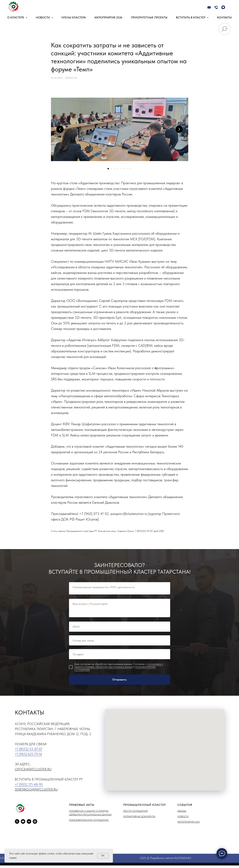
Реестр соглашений (135, 813)
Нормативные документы (139, 819)
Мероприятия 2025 (189, 825)
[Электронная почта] (209, 7)
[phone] (17, 824)
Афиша (182, 813)
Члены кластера (74, 17)
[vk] (29, 824)
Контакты (224, 17)
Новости (183, 819)
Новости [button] (43, 17)
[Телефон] (216, 7)
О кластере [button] (16, 17)
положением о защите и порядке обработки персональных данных (119, 668)
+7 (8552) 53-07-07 (29, 752)
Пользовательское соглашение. (89, 823)
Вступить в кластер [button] (191, 17)
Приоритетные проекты (149, 17)
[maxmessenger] (223, 7)
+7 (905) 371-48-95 (29, 787)
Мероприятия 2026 (108, 17)
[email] (23, 824)
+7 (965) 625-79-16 (28, 757)
